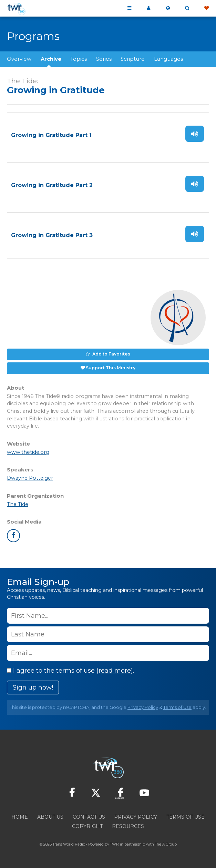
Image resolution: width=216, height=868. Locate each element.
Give (206, 8)
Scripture (133, 59)
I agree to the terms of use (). (70, 671)
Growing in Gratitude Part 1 (51, 135)
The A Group (166, 844)
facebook (13, 536)
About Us (50, 817)
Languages (168, 59)
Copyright (87, 826)
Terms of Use (177, 707)
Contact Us (89, 817)
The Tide (18, 504)
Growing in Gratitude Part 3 (52, 235)
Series (104, 59)
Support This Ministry (111, 368)
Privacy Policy (143, 707)
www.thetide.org (28, 452)
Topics (79, 59)
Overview (19, 59)
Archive (51, 59)
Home (20, 817)
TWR (115, 844)
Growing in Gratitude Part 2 (52, 185)
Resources (128, 826)
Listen (195, 134)
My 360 (148, 8)
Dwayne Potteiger (30, 478)
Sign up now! (33, 687)
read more (115, 671)
